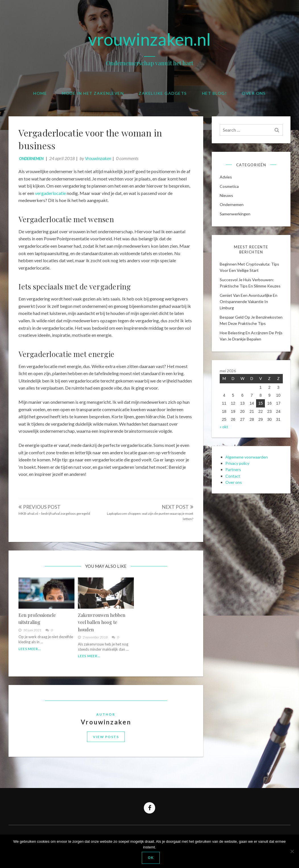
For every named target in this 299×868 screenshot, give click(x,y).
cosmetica (230, 189)
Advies (226, 179)
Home (40, 93)
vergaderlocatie (52, 194)
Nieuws (227, 198)
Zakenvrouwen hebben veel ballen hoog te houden (102, 626)
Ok (151, 858)
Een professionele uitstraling (39, 622)
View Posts (106, 743)
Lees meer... (31, 652)
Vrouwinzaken (99, 160)
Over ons (254, 93)
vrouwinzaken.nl (149, 39)
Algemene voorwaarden (247, 470)
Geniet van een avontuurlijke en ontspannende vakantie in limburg (249, 305)
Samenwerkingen (236, 216)
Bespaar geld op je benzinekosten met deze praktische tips (243, 327)
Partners (234, 483)
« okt (225, 438)
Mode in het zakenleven (93, 93)
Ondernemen (33, 160)
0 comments (129, 160)
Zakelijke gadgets (163, 93)
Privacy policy (238, 477)
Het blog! (215, 93)
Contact (233, 489)
